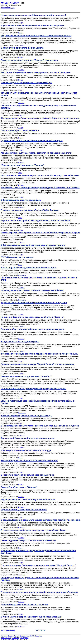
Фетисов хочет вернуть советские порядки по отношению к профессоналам (39, 354)
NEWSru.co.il (6, 638)
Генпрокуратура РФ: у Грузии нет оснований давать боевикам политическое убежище (40, 579)
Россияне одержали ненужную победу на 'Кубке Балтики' (30, 210)
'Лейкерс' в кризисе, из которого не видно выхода (26, 416)
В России (21, 45)
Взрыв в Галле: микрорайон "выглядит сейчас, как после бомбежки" (36, 220)
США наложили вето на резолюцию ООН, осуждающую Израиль (33, 389)
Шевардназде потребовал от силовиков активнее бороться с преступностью (40, 118)
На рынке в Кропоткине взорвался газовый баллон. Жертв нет (32, 317)
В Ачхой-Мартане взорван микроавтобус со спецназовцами (31, 617)
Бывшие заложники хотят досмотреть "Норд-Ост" (26, 376)
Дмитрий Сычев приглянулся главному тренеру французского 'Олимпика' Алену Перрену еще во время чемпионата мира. (40, 29)
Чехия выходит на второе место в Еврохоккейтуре (26, 83)
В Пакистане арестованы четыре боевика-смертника (27, 475)
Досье (10, 636)
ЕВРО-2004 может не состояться (17, 257)
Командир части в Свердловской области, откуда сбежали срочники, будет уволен (39, 94)
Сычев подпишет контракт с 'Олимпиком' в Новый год (28, 540)
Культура (21, 386)
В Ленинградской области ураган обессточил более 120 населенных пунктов (40, 426)
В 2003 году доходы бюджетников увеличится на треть (29, 268)
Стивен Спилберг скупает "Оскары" (19, 487)
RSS (32, 636)
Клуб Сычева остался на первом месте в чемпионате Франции (33, 25)
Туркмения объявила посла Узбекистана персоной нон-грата (32, 141)
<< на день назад (8, 630)
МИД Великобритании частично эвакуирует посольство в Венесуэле (35, 72)
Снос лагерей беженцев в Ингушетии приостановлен (27, 438)
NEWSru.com (10, 3)
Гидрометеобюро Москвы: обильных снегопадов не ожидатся (32, 329)
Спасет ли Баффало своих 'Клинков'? (20, 130)
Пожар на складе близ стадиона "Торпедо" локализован (29, 60)
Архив (16, 636)
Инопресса (25, 638)
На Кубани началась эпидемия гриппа (20, 342)
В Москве (16, 638)
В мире (21, 23)
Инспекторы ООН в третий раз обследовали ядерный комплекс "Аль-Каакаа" (40, 188)
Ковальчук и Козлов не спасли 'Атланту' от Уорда (26, 450)
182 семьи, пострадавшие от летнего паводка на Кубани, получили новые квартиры (38, 107)
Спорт (20, 33)
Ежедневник (25, 636)
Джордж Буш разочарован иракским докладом (24, 605)
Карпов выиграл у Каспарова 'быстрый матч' (24, 510)
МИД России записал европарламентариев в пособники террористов (36, 36)
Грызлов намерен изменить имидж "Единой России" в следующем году (37, 364)
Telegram (38, 636)
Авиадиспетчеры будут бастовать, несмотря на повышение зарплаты (36, 153)
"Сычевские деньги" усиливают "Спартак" (22, 165)
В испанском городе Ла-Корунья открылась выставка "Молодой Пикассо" (38, 565)
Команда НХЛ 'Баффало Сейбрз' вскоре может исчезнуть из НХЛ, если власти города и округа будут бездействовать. (38, 134)
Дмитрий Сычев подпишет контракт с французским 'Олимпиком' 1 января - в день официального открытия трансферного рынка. (35, 544)
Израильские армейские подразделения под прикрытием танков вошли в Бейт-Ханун (38, 552)
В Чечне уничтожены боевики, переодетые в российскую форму (34, 530)
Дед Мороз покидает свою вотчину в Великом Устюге (28, 499)
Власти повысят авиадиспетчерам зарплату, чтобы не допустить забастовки (40, 175)
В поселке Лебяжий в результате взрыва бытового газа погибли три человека (40, 520)
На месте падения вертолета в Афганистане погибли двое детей (33, 15)
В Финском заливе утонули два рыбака (21, 200)
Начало (4, 636)
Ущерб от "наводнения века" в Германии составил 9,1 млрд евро (34, 303)
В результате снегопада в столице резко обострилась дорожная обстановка (39, 592)
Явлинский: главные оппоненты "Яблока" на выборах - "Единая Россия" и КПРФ (39, 279)
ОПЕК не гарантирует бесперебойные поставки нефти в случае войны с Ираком (37, 402)
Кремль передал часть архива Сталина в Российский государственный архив (40, 233)
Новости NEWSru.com (11, 640)
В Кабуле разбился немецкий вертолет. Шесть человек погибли (33, 245)
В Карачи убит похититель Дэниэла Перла (22, 48)
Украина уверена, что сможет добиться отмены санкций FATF (32, 290)
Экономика (22, 275)
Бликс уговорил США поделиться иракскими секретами (29, 461)
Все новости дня (8, 8)
